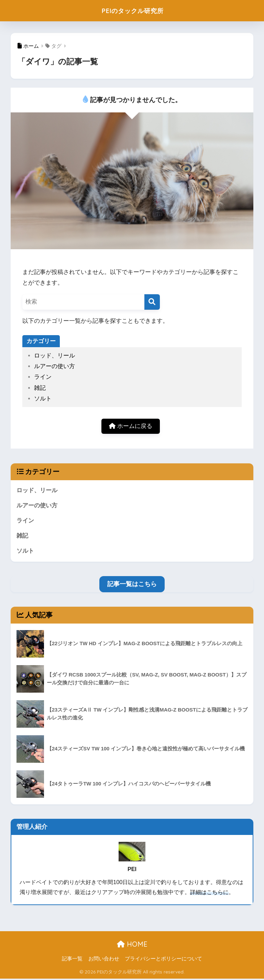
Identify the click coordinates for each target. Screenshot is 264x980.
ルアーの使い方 (54, 366)
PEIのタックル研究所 (133, 10)
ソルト (43, 399)
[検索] (152, 302)
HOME (132, 945)
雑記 (40, 388)
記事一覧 (72, 960)
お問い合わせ (104, 960)
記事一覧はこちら (132, 585)
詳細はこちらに (209, 893)
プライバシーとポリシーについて (163, 960)
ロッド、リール (54, 356)
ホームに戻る (131, 426)
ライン (43, 377)
